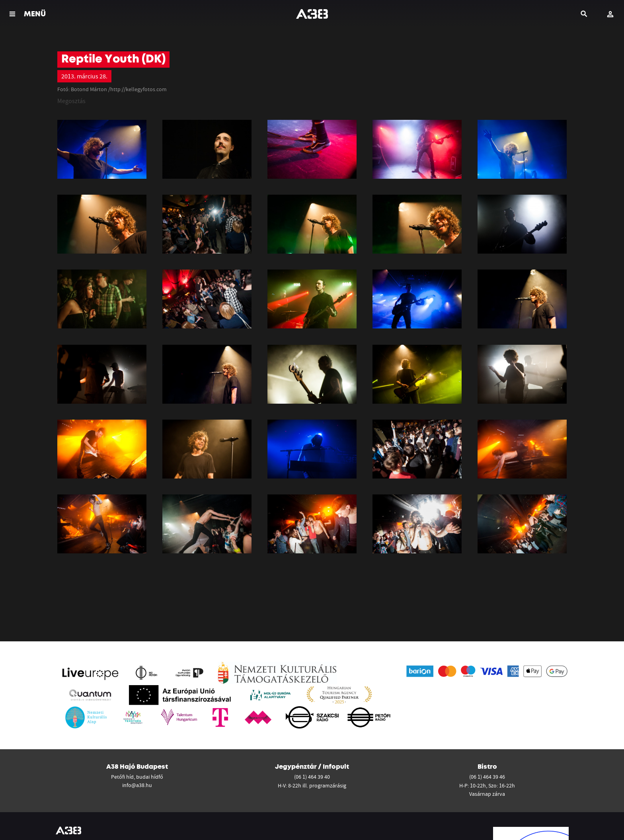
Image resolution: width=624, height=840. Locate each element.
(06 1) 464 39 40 (312, 777)
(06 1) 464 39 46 (487, 777)
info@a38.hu (137, 785)
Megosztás (71, 101)
